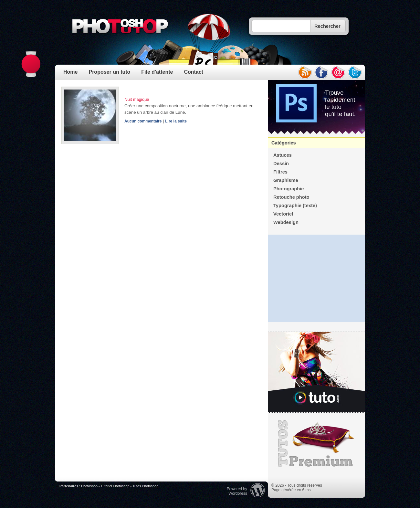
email (338, 72)
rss (305, 72)
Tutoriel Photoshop (115, 486)
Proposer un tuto (109, 72)
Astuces (283, 155)
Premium (317, 444)
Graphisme (286, 180)
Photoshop (89, 486)
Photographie (289, 189)
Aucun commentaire (143, 121)
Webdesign (286, 222)
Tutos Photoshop (145, 486)
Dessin (281, 164)
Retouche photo (291, 197)
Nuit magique (137, 99)
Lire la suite (176, 121)
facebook (321, 72)
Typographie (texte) (295, 206)
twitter (355, 72)
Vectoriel (283, 214)
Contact (194, 72)
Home (70, 72)
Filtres (280, 172)
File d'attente (157, 72)
